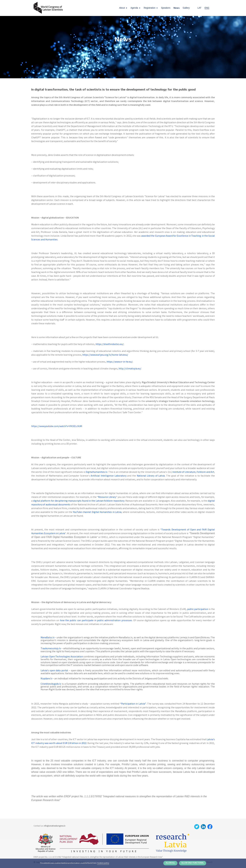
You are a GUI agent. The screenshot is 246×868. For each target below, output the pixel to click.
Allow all (170, 863)
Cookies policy (103, 863)
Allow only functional (193, 863)
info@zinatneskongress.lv (55, 826)
